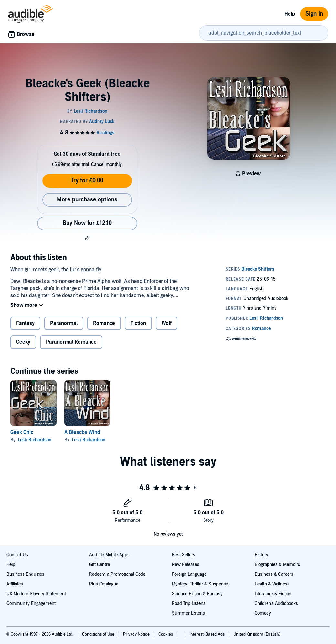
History (261, 555)
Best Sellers (184, 555)
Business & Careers (274, 574)
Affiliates (15, 584)
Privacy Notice (137, 634)
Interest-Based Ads (207, 634)
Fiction (138, 323)
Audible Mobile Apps (109, 555)
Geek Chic (22, 432)
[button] (87, 238)
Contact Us (17, 555)
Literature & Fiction (273, 594)
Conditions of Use (99, 634)
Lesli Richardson (35, 440)
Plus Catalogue (104, 584)
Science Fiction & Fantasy (197, 594)
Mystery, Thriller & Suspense (200, 584)
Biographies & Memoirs (277, 565)
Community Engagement (31, 603)
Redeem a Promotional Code (117, 574)
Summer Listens (188, 613)
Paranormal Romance (71, 342)
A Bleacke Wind (82, 432)
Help (290, 14)
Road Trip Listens (189, 603)
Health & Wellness (272, 584)
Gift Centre (100, 565)
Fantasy (25, 323)
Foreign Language (189, 574)
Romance (104, 323)
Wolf (167, 323)
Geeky (23, 342)
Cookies (166, 634)
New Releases (186, 565)
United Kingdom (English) (257, 634)
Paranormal (64, 323)
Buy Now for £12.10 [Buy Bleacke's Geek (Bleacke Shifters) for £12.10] (87, 223)
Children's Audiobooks (276, 603)
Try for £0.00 (87, 181)
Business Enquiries (25, 574)
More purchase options (87, 200)
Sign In (314, 14)
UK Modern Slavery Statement (36, 594)
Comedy (263, 613)
